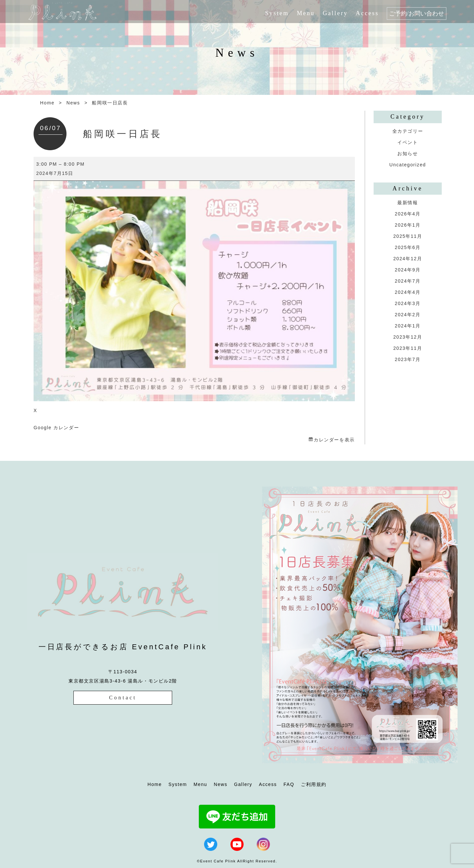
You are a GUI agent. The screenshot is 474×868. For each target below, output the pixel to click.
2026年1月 (408, 225)
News (73, 103)
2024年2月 (408, 315)
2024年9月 (408, 270)
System (277, 13)
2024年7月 (408, 281)
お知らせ (408, 154)
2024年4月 (408, 292)
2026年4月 (408, 214)
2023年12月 (408, 337)
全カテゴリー (408, 131)
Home (47, 103)
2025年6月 (408, 247)
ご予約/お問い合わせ (417, 14)
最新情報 (408, 203)
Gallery (335, 13)
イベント (408, 142)
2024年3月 (408, 303)
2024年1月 (408, 326)
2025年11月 (408, 236)
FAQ (289, 784)
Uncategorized (408, 165)
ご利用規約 (314, 784)
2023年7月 (408, 359)
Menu (306, 13)
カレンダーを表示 (334, 440)
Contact (123, 698)
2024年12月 (408, 259)
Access (367, 13)
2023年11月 (408, 348)
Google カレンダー (56, 428)
